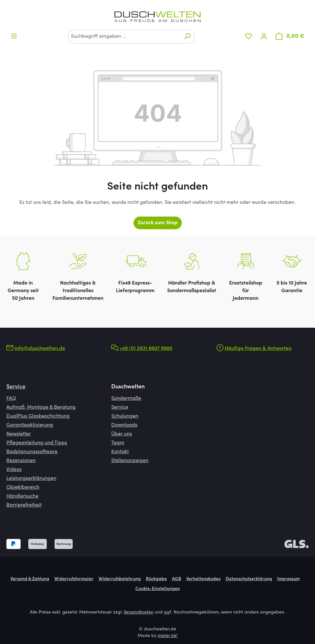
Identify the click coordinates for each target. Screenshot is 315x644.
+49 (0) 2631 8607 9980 (146, 349)
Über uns (122, 434)
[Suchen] (187, 37)
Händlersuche (22, 496)
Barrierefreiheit (24, 505)
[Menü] (14, 36)
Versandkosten (139, 613)
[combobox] (124, 37)
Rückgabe (156, 579)
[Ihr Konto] (264, 36)
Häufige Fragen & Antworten (258, 349)
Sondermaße (126, 399)
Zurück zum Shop (158, 223)
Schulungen (125, 416)
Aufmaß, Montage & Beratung (41, 407)
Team (118, 443)
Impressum (288, 579)
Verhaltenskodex (203, 579)
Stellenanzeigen (130, 461)
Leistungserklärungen (31, 479)
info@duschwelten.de (40, 349)
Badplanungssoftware (32, 452)
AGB (177, 579)
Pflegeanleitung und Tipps (37, 443)
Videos (14, 470)
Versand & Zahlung (30, 579)
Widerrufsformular (74, 579)
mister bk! (168, 636)
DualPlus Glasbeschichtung (38, 416)
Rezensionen (21, 461)
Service (16, 387)
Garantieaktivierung (30, 425)
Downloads (124, 425)
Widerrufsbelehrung (120, 579)
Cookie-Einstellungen (158, 589)
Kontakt (120, 452)
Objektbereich (23, 487)
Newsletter (19, 434)
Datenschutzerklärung (249, 579)
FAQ (11, 399)
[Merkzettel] (249, 36)
